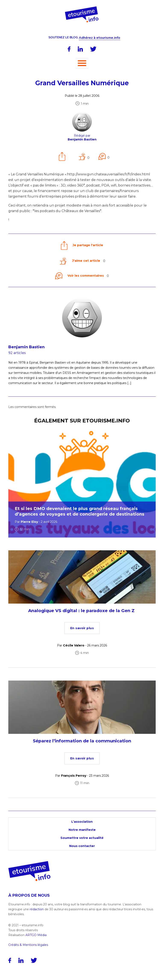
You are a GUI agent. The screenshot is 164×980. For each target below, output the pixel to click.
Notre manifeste (82, 830)
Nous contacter (82, 846)
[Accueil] (82, 8)
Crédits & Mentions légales (28, 945)
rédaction (37, 909)
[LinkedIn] (80, 49)
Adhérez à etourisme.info (100, 38)
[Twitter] (93, 49)
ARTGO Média (36, 935)
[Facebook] (69, 49)
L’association (82, 822)
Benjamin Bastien (26, 347)
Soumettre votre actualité (82, 838)
